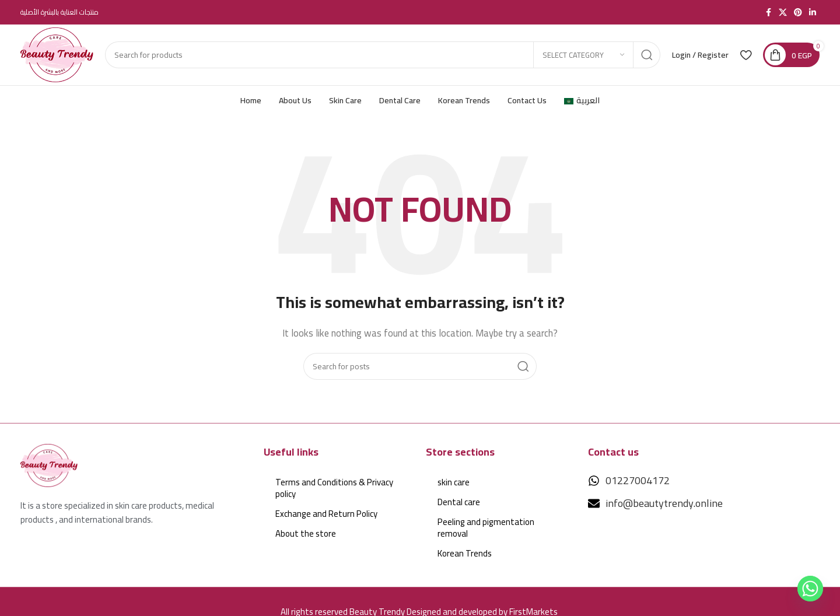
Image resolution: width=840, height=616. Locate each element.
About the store (306, 533)
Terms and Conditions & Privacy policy (334, 488)
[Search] (383, 55)
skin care (454, 482)
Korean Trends (465, 553)
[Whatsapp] (810, 589)
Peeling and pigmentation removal (486, 528)
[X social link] (783, 13)
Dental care (459, 502)
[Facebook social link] (768, 13)
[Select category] (583, 55)
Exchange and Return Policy (326, 514)
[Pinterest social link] (798, 13)
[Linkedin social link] (813, 13)
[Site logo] (57, 54)
